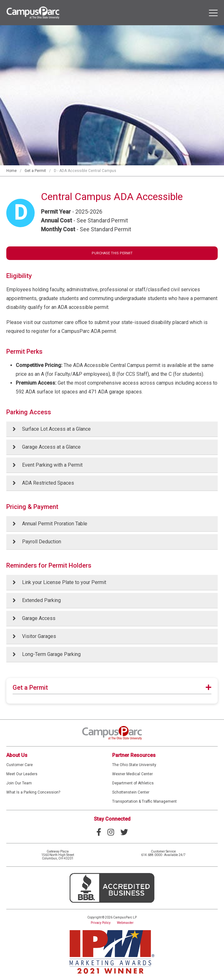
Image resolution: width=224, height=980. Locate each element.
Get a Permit (35, 171)
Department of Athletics (133, 783)
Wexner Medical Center (132, 774)
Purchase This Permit (112, 253)
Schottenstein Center (131, 792)
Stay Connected (112, 819)
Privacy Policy (101, 923)
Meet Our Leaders (22, 774)
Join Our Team (19, 783)
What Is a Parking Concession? (33, 792)
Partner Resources (134, 755)
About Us (17, 755)
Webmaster (125, 923)
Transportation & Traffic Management (144, 801)
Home (11, 171)
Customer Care (20, 765)
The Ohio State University (134, 765)
